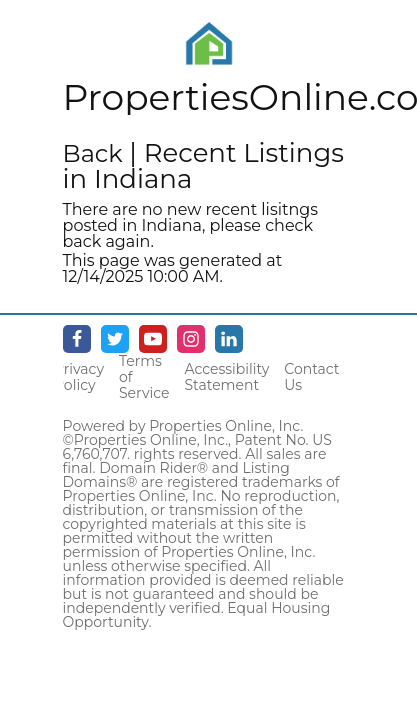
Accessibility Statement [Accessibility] (226, 377)
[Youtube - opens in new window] (153, 339)
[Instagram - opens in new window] (191, 339)
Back (93, 153)
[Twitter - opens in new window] (115, 339)
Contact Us (311, 377)
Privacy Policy (79, 377)
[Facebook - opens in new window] (77, 339)
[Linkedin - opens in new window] (229, 339)
